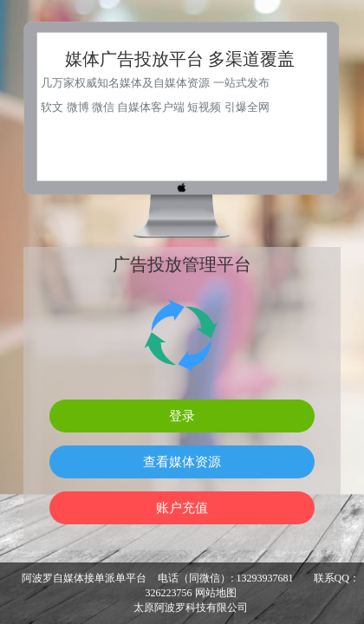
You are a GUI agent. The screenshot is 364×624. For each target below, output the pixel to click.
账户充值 (182, 507)
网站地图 (216, 593)
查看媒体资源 (182, 461)
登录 (182, 416)
